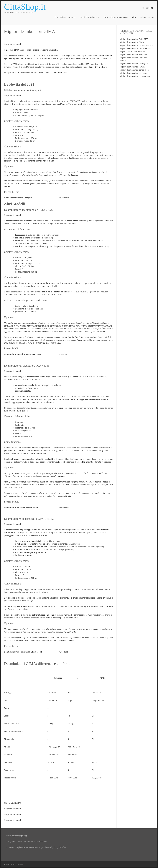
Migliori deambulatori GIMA (132, 42)
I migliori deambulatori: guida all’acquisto (135, 32)
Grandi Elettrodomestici (65, 17)
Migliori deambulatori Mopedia (133, 55)
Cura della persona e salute (116, 17)
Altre (134, 17)
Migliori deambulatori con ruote (133, 73)
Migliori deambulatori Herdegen (134, 64)
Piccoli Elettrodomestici (90, 17)
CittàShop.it (25, 7)
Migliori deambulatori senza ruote (134, 70)
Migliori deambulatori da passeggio (135, 76)
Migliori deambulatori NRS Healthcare (136, 45)
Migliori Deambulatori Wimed (132, 51)
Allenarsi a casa (147, 17)
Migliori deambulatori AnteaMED (134, 39)
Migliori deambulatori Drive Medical (135, 48)
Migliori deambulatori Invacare (133, 67)
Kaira (21, 864)
